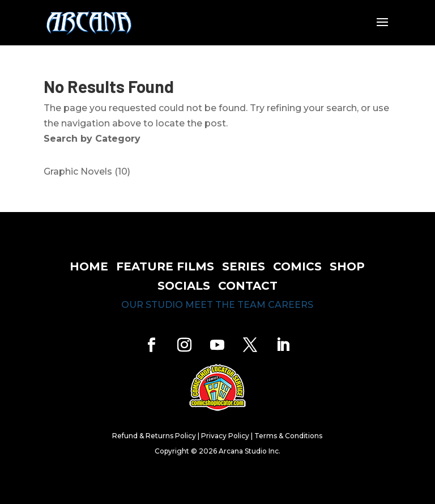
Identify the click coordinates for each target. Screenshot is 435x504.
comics (297, 266)
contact (248, 286)
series (244, 266)
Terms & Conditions (288, 436)
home (89, 266)
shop (347, 266)
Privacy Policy (225, 436)
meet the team (225, 305)
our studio (152, 305)
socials (184, 286)
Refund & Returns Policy (154, 436)
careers (291, 305)
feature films (165, 266)
